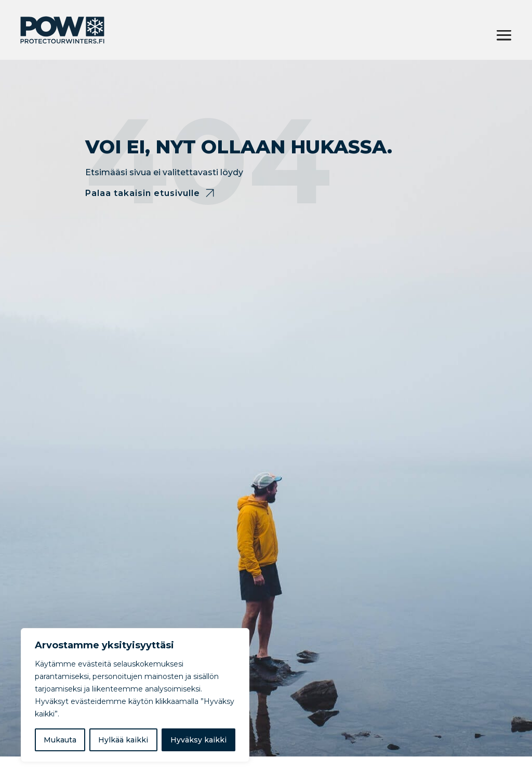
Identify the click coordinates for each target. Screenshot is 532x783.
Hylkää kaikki (123, 740)
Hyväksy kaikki (198, 740)
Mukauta (60, 740)
